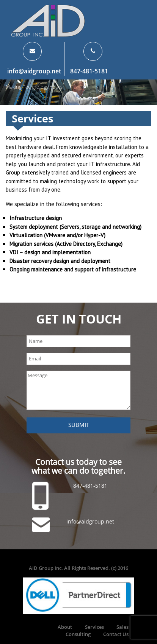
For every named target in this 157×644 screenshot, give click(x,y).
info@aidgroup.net (34, 71)
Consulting (78, 634)
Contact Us (116, 634)
